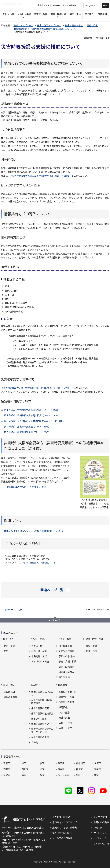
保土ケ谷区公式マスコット (42, 693)
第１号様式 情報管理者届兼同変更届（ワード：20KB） (32, 410)
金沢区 (98, 763)
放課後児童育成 (66, 672)
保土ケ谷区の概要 (40, 708)
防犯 (6, 651)
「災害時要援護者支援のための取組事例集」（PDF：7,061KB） (41, 176)
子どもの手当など (68, 656)
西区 (42, 775)
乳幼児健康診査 (66, 651)
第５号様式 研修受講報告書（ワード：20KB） (27, 432)
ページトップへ (55, 620)
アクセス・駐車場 (61, 817)
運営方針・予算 (66, 697)
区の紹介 (35, 685)
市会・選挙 (64, 713)
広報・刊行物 (65, 723)
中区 (24, 775)
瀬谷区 (61, 769)
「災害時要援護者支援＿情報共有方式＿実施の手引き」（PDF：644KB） (36, 388)
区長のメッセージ (68, 692)
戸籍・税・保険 (39, 651)
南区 (97, 775)
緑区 (78, 775)
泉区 (42, 763)
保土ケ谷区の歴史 (40, 724)
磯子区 (61, 763)
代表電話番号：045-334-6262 (19, 850)
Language (98, 828)
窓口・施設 (9, 685)
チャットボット (69, 5)
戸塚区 (7, 775)
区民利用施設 (10, 697)
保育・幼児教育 (66, 667)
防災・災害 (9, 646)
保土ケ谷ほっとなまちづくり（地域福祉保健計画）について (34, 531)
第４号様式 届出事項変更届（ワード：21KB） (27, 427)
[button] (55, 590)
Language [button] (56, 5)
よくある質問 (100, 817)
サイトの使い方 (101, 844)
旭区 (24, 763)
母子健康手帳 (65, 646)
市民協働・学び (39, 656)
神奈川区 (81, 763)
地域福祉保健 (20, 29)
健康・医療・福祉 (74, 26)
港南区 (7, 769)
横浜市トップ (43, 5)
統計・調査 (64, 718)
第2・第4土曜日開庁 (62, 833)
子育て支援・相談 (68, 662)
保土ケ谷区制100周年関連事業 (42, 702)
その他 (35, 742)
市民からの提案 (101, 822)
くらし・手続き (38, 639)
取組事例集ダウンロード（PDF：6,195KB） (28, 487)
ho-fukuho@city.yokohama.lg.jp (39, 563)
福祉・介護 (92, 26)
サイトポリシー (101, 838)
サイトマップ (100, 833)
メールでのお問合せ (62, 838)
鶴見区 (98, 769)
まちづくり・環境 (40, 662)
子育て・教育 (65, 639)
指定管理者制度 (66, 702)
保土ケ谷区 (63, 775)
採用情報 (63, 707)
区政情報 (63, 685)
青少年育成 (64, 677)
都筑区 (79, 769)
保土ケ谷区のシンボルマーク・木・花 (42, 730)
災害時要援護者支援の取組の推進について (51, 29)
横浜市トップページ (23, 26)
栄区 (42, 769)
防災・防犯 (9, 639)
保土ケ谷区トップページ (49, 26)
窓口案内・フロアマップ (64, 822)
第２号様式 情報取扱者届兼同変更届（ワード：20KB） (32, 415)
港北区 (25, 769)
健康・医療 (92, 651)
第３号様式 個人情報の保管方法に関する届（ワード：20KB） (35, 421)
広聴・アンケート (68, 728)
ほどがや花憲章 (39, 719)
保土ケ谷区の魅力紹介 (42, 713)
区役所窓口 (9, 692)
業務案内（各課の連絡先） (66, 828)
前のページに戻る (13, 610)
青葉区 (7, 763)
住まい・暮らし (39, 646)
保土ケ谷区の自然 (40, 737)
